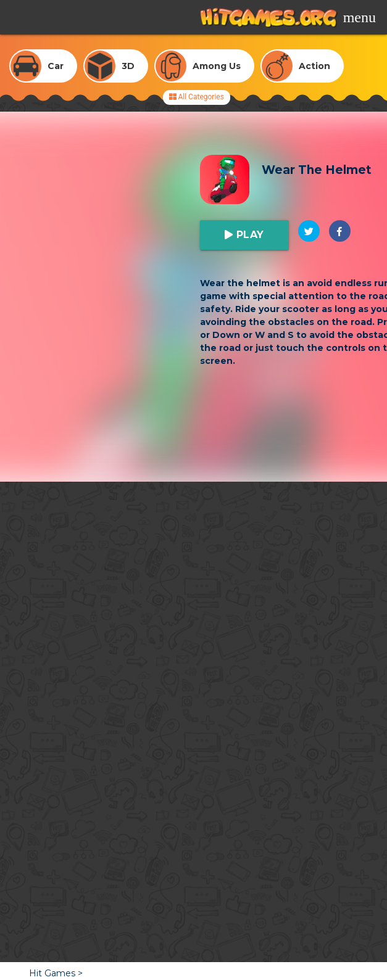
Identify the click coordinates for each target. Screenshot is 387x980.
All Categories (197, 97)
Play (248, 235)
